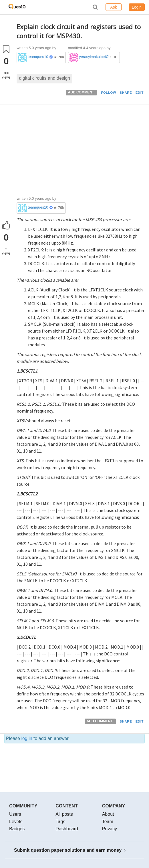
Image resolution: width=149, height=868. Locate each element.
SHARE (126, 93)
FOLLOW (109, 93)
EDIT (140, 93)
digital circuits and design (44, 78)
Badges (17, 829)
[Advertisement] (81, 148)
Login (137, 7)
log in (27, 738)
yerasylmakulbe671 (94, 57)
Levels (16, 822)
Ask (113, 7)
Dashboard (67, 829)
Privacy (110, 829)
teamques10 (38, 57)
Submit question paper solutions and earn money (70, 850)
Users (15, 814)
